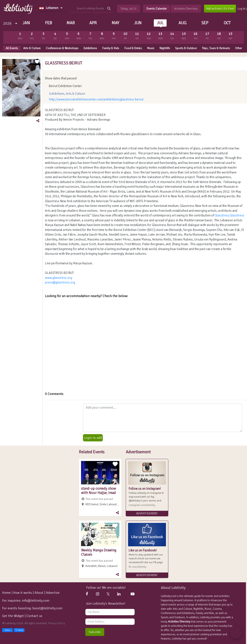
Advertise (53, 593)
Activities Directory (179, 622)
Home (6, 593)
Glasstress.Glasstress (229, 215)
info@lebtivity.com (36, 601)
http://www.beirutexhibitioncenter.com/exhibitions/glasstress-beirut (96, 99)
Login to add (93, 438)
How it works (23, 593)
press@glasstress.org (60, 282)
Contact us (34, 616)
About (39, 593)
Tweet (19, 630)
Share (7, 630)
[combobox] (51, 8)
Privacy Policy (56, 623)
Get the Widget (13, 616)
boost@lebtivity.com (47, 608)
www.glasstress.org (59, 278)
